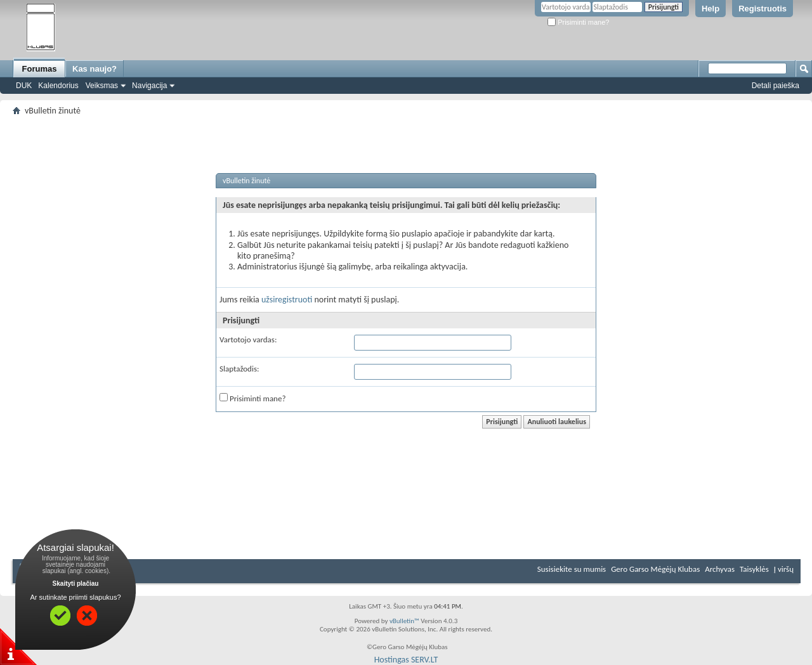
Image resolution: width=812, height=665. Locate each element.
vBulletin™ (404, 621)
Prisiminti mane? (578, 22)
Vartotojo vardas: (248, 339)
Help (710, 9)
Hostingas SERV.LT (406, 660)
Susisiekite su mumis (572, 569)
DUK (24, 86)
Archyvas (720, 569)
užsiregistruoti (287, 300)
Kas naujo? (95, 69)
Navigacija (149, 86)
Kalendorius (58, 86)
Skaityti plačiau (76, 584)
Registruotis (763, 9)
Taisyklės (754, 569)
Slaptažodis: (239, 369)
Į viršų (784, 569)
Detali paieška (776, 86)
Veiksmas (102, 86)
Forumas (40, 69)
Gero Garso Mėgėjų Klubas (655, 569)
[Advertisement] (406, 124)
